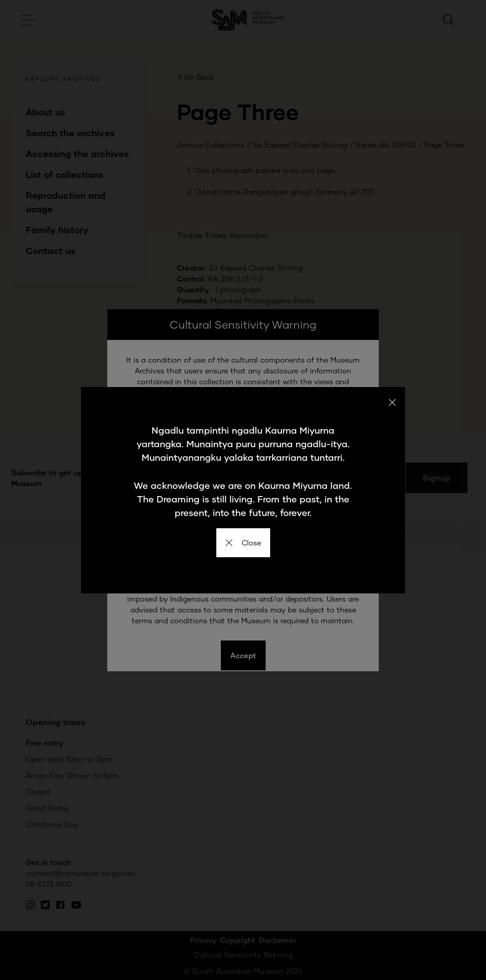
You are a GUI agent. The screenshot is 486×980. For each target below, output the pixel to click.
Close (243, 543)
